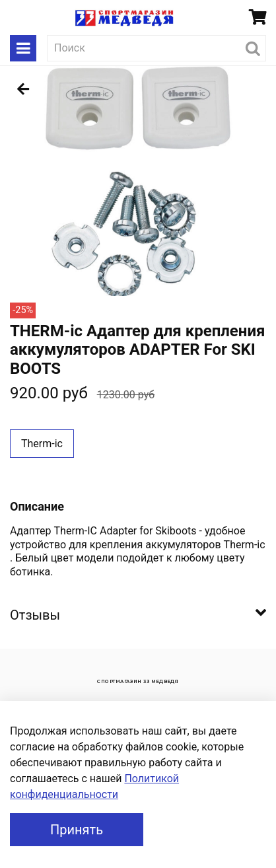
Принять (77, 830)
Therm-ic (42, 444)
